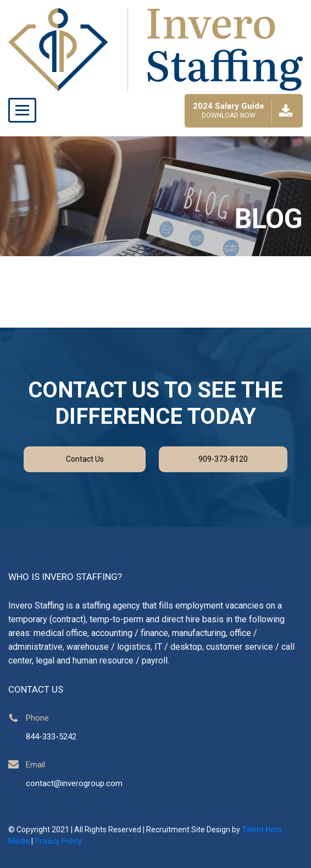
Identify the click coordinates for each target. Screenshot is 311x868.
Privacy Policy (58, 841)
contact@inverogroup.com (74, 783)
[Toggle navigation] (22, 110)
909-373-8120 (223, 459)
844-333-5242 (51, 737)
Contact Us (85, 459)
